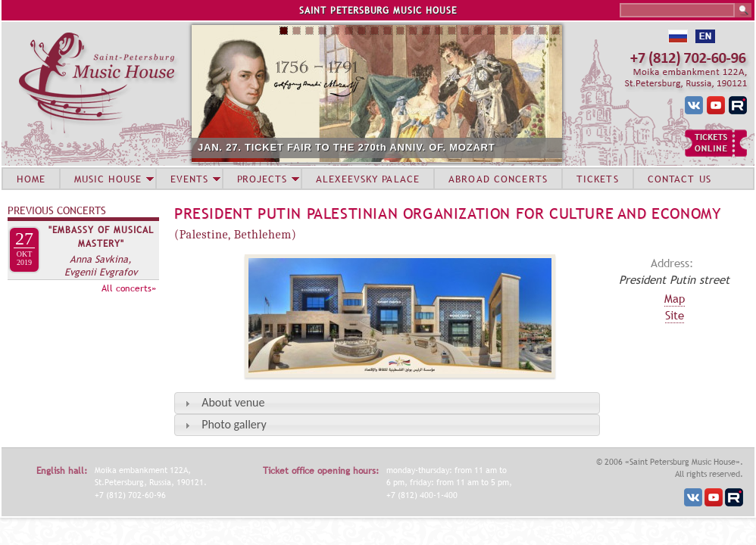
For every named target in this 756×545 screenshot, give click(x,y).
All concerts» (129, 288)
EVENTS (189, 179)
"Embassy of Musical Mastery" (101, 237)
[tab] (387, 403)
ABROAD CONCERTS (498, 179)
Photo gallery (234, 424)
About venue (233, 402)
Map (675, 298)
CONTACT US (679, 179)
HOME (31, 179)
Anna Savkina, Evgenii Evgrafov (101, 265)
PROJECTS (262, 179)
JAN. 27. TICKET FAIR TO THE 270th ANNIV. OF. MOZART (347, 147)
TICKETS (598, 179)
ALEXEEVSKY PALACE (368, 179)
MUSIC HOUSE (108, 179)
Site (675, 315)
